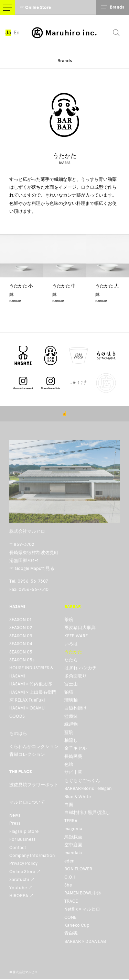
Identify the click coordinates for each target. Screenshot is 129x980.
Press (15, 823)
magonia (73, 829)
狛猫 (69, 692)
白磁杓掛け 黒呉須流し (87, 812)
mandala (73, 853)
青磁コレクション (27, 754)
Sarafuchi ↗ (22, 879)
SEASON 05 (21, 652)
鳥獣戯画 (73, 837)
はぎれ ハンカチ (80, 668)
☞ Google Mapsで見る (32, 568)
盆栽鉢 (71, 716)
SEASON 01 (20, 620)
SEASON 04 (21, 644)
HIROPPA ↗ (21, 896)
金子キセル (76, 748)
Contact (18, 847)
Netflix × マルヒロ (82, 909)
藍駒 (69, 732)
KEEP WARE (76, 636)
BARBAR (65, 163)
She (68, 885)
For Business (22, 839)
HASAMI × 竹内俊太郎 (31, 684)
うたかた (73, 652)
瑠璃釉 (71, 700)
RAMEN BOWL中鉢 (83, 893)
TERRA (71, 821)
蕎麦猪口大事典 (80, 627)
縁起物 (71, 724)
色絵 (69, 764)
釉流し (71, 740)
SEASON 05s (22, 660)
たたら (71, 660)
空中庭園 (73, 845)
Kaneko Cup (77, 925)
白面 (69, 805)
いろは (71, 644)
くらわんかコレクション (34, 746)
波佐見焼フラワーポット (34, 785)
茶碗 (69, 620)
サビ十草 (73, 772)
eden (69, 861)
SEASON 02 (21, 627)
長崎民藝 (73, 756)
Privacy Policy (23, 863)
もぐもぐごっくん (82, 780)
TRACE (71, 901)
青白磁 (71, 933)
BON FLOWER (78, 869)
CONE (70, 917)
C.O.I (70, 877)
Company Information (32, 855)
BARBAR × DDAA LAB (85, 941)
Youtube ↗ (21, 888)
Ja (8, 33)
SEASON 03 (21, 636)
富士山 (71, 684)
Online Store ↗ (25, 872)
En (17, 33)
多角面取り (76, 676)
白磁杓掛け (76, 708)
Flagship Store (24, 831)
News (15, 815)
